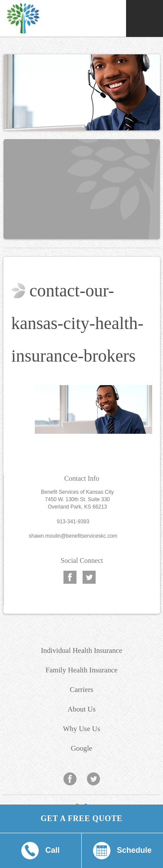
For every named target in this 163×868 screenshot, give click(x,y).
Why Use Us (82, 729)
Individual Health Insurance (81, 650)
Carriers (82, 690)
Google (81, 748)
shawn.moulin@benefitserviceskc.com (73, 536)
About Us (81, 709)
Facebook (70, 577)
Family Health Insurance (82, 670)
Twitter (89, 577)
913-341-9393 (73, 522)
